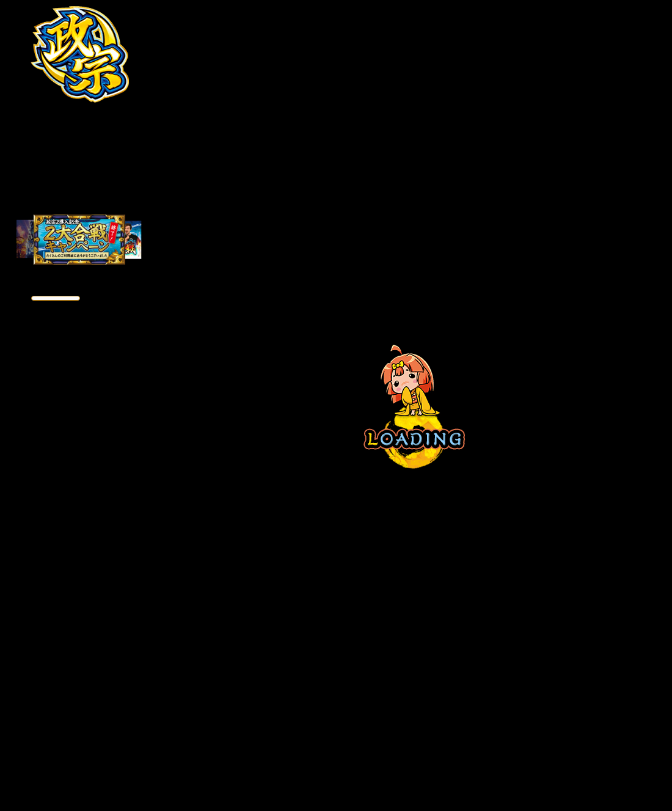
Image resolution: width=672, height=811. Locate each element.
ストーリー (43, 156)
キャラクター (43, 187)
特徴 (43, 124)
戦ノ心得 (116, 187)
